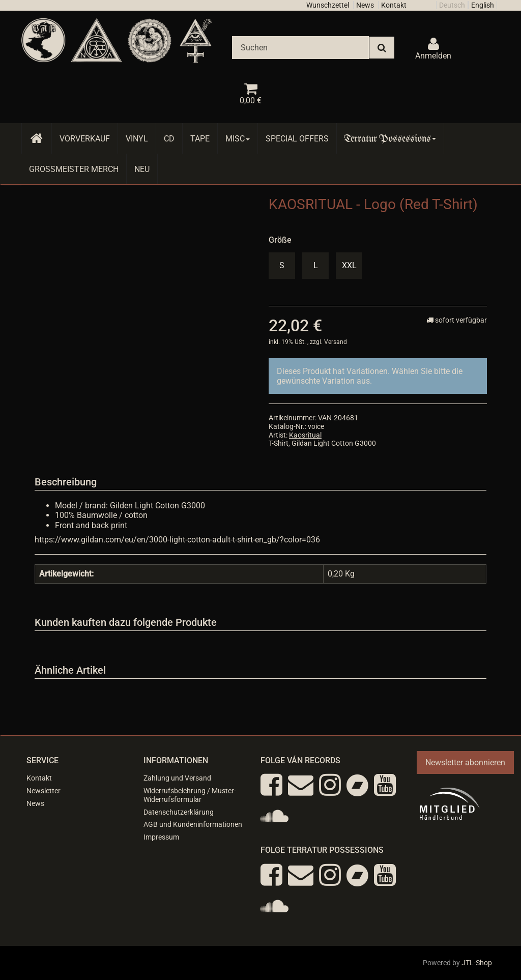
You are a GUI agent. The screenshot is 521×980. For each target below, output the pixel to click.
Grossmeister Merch (74, 169)
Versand (336, 342)
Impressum (161, 837)
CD (169, 139)
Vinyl (137, 139)
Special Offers (297, 139)
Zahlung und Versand (177, 778)
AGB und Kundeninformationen (193, 824)
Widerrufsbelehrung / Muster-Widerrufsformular (190, 795)
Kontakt (394, 5)
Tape (200, 139)
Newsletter (44, 791)
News (365, 5)
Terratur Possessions (390, 139)
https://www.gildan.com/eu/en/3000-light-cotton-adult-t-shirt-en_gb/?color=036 (177, 540)
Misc (238, 139)
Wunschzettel (328, 5)
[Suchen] (300, 48)
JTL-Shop (477, 963)
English (483, 5)
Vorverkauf (85, 139)
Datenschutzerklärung (179, 812)
